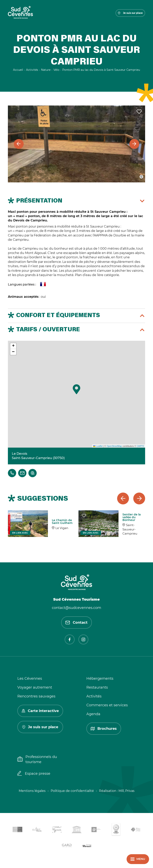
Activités (94, 696)
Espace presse (34, 774)
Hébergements (100, 679)
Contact (76, 623)
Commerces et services (107, 705)
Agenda (93, 714)
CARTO (140, 446)
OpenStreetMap (114, 446)
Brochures (104, 729)
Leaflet (98, 446)
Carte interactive (40, 711)
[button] (76, 389)
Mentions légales (32, 791)
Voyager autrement (35, 687)
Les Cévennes (30, 679)
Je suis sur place (130, 13)
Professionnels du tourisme (37, 759)
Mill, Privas (126, 791)
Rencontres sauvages (36, 696)
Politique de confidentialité (72, 791)
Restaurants (97, 687)
